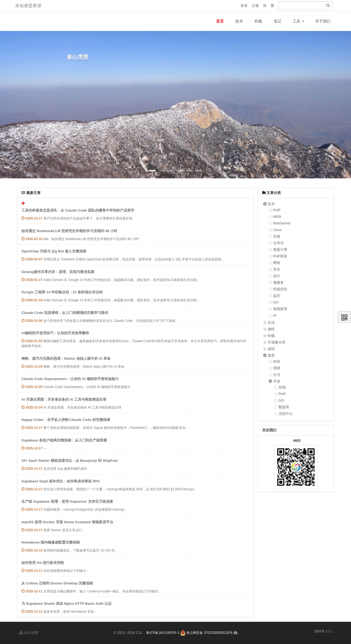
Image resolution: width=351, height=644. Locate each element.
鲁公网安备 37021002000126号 (206, 633)
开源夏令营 (277, 342)
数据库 (284, 407)
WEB (277, 217)
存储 (277, 236)
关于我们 (323, 21)
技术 (239, 21)
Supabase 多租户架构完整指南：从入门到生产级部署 (64, 440)
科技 (277, 362)
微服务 (278, 282)
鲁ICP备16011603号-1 (163, 633)
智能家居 (280, 309)
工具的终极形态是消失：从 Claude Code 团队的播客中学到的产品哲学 (78, 210)
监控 (277, 296)
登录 (244, 6)
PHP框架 (280, 256)
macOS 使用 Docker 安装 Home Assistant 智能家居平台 (67, 522)
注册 (255, 6)
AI (275, 315)
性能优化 (280, 289)
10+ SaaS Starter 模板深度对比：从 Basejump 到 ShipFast (70, 461)
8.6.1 (324, 632)
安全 (277, 269)
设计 (277, 276)
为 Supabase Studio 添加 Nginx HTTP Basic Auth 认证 (66, 604)
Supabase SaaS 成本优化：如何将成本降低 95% (61, 481)
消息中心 (286, 414)
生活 (271, 323)
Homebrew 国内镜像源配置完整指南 (51, 542)
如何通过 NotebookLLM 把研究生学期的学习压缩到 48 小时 (69, 231)
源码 (271, 349)
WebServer (282, 223)
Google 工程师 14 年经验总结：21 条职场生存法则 (62, 292)
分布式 (278, 243)
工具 (298, 21)
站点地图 (29, 633)
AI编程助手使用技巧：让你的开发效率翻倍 (55, 333)
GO (276, 302)
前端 (282, 387)
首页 (220, 21)
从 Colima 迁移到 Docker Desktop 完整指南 (57, 583)
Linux (277, 230)
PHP (277, 210)
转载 (258, 21)
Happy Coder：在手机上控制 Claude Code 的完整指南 (66, 420)
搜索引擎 (280, 250)
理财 (277, 368)
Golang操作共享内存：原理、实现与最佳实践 (58, 272)
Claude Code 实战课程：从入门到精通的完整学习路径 (65, 313)
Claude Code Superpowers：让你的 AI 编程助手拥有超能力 (70, 379)
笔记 (278, 21)
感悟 (271, 329)
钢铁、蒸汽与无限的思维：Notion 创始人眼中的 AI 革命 (66, 358)
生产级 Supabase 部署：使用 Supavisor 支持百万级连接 (67, 501)
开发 (277, 381)
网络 (277, 263)
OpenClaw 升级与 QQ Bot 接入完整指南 (54, 251)
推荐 (271, 355)
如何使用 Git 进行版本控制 (43, 563)
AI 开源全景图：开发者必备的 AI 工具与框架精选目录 (64, 399)
